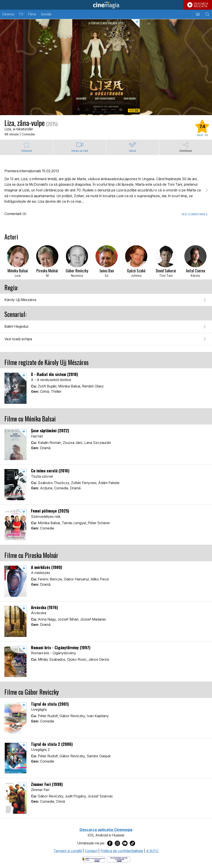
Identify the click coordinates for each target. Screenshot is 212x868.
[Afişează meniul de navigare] (198, 14)
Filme (32, 14)
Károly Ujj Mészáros (20, 300)
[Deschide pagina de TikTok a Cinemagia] (132, 843)
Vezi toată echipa (18, 339)
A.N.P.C (152, 851)
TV (21, 14)
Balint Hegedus (16, 326)
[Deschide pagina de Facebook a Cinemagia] (110, 843)
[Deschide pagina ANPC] (94, 859)
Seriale (46, 14)
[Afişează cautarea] (207, 14)
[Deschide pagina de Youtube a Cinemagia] (125, 843)
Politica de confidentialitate (122, 851)
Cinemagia (106, 5)
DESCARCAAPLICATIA (201, 5)
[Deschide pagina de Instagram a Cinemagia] (117, 843)
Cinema (8, 14)
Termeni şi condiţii (68, 851)
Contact (91, 851)
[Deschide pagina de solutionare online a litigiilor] (119, 859)
